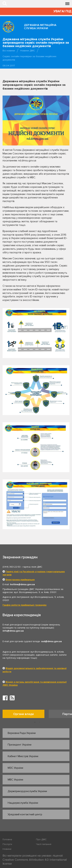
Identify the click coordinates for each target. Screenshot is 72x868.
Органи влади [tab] (23, 714)
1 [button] (35, 722)
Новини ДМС (28, 51)
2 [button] (40, 722)
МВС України (15, 780)
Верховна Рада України (22, 733)
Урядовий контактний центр (25, 814)
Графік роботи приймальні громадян (25, 605)
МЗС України (15, 768)
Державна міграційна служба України (40, 27)
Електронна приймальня (20, 580)
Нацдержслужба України (23, 803)
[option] (26, 715)
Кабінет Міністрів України (23, 756)
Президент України (20, 745)
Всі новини (9, 51)
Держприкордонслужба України (27, 791)
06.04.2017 (9, 66)
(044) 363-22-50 (12, 567)
